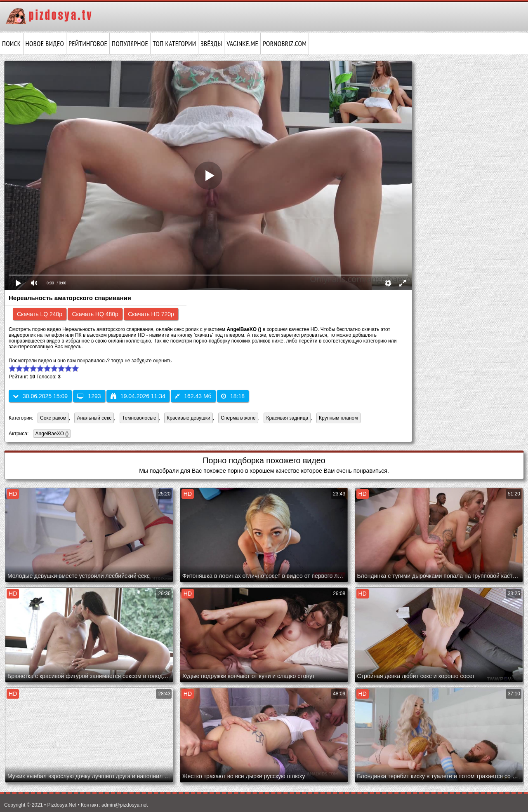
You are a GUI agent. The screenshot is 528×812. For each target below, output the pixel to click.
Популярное (130, 44)
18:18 (233, 396)
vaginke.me (242, 44)
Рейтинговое (88, 44)
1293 (89, 396)
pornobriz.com (285, 44)
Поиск (12, 44)
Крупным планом (338, 418)
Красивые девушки (188, 418)
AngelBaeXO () (51, 434)
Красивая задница (287, 418)
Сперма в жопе (238, 418)
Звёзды (211, 44)
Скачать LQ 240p (40, 314)
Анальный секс (94, 418)
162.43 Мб (193, 396)
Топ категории (174, 44)
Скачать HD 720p (151, 314)
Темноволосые (139, 418)
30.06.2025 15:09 (40, 396)
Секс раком (53, 418)
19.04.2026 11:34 (138, 396)
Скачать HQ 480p (95, 314)
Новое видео (45, 44)
